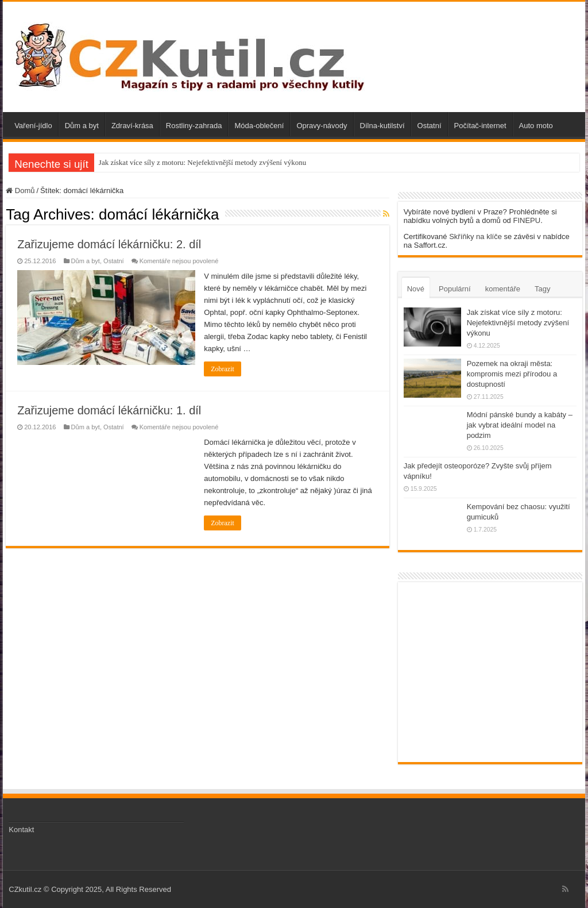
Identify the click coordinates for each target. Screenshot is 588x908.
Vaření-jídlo (33, 126)
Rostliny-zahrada (194, 126)
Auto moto (536, 126)
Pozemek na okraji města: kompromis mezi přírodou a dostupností (512, 374)
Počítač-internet (480, 126)
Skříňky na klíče (475, 236)
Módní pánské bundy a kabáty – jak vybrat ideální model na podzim (520, 425)
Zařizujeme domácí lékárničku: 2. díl (109, 244)
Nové (416, 289)
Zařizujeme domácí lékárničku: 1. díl (109, 410)
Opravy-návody (322, 126)
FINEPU (527, 220)
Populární (455, 289)
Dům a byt (82, 126)
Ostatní (430, 126)
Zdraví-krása (132, 126)
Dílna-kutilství (382, 126)
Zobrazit (223, 369)
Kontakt (21, 830)
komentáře (503, 289)
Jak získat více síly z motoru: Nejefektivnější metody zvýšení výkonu (202, 162)
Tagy (542, 289)
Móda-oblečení (259, 126)
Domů (20, 191)
